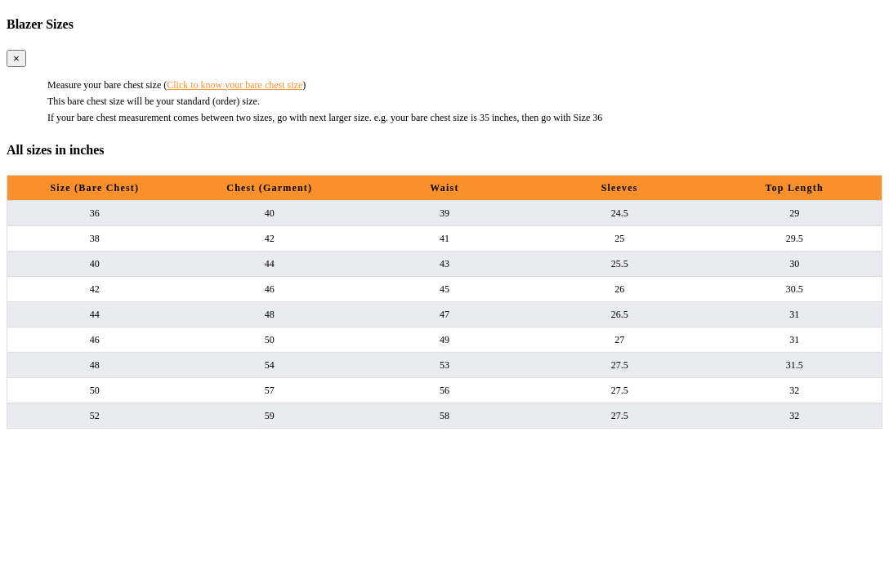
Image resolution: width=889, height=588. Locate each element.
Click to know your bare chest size (235, 85)
